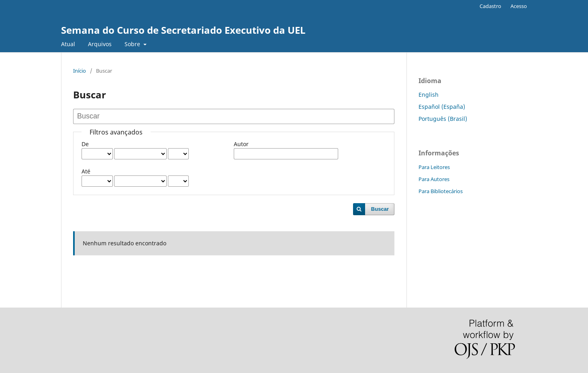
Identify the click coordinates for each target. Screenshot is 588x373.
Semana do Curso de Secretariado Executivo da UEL (183, 30)
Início (80, 71)
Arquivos (100, 44)
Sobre (133, 44)
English (429, 95)
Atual (68, 44)
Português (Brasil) (443, 119)
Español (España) (442, 107)
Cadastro (490, 6)
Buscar (380, 209)
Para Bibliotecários (441, 191)
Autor (241, 144)
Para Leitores (434, 167)
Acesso (519, 6)
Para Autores (434, 179)
